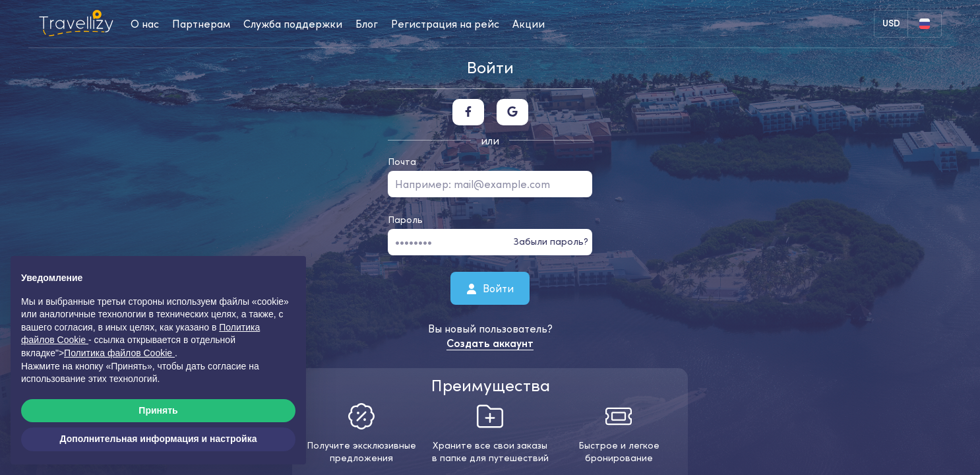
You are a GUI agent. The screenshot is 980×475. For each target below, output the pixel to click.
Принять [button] (158, 410)
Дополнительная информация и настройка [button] (159, 439)
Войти (490, 288)
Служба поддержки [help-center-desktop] (293, 24)
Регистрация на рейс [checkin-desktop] (445, 24)
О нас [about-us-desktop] (145, 24)
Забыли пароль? (551, 241)
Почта (402, 162)
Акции (529, 24)
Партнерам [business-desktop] (201, 24)
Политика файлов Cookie (119, 353)
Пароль (405, 220)
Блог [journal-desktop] (367, 24)
